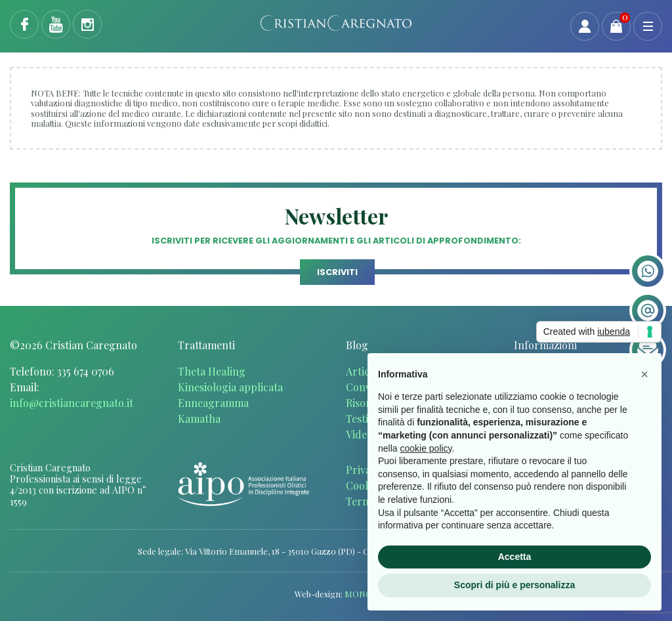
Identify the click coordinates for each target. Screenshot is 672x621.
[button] (644, 374)
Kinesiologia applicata (230, 387)
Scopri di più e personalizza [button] (514, 585)
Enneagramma (213, 403)
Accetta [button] (515, 557)
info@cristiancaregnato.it (72, 403)
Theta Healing (212, 371)
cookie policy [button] (426, 448)
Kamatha (199, 418)
